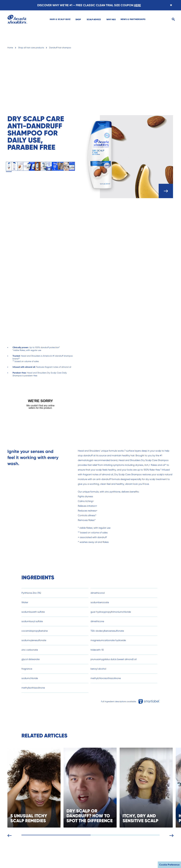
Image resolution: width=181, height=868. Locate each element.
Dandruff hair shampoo (60, 48)
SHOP (78, 19)
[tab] (9, 166)
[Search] (173, 19)
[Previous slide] (14, 835)
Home (10, 48)
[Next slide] (176, 835)
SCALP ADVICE (94, 19)
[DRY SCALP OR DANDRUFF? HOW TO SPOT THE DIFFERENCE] (99, 788)
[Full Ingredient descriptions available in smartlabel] (153, 701)
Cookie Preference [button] (169, 865)
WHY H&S (111, 19)
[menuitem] (60, 19)
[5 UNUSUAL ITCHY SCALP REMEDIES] (43, 788)
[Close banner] (171, 5)
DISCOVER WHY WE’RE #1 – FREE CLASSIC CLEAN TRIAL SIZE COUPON (89, 5)
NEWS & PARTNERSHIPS (133, 19)
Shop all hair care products (31, 48)
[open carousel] (166, 191)
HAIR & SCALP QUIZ (60, 19)
